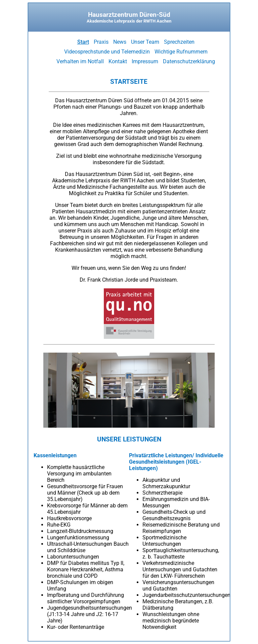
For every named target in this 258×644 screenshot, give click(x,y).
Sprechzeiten (179, 42)
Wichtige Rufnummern (181, 52)
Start (83, 42)
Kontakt (118, 61)
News (120, 42)
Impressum (145, 61)
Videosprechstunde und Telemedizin (107, 52)
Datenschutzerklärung (189, 61)
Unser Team (145, 42)
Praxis (101, 42)
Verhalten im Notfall (80, 61)
